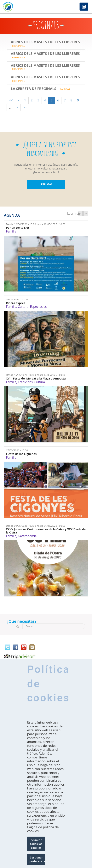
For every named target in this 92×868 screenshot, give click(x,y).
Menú (84, 7)
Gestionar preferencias (37, 859)
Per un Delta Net (18, 228)
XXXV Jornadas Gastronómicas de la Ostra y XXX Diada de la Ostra (46, 531)
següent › (86, 213)
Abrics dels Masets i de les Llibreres (45, 42)
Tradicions (25, 382)
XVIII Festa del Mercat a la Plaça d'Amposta (36, 378)
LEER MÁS (46, 184)
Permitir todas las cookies (36, 844)
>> (25, 107)
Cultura (23, 307)
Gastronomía (27, 536)
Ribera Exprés (16, 303)
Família (11, 231)
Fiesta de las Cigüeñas (21, 454)
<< (11, 100)
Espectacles (38, 307)
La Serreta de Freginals (34, 89)
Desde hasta (36, 224)
